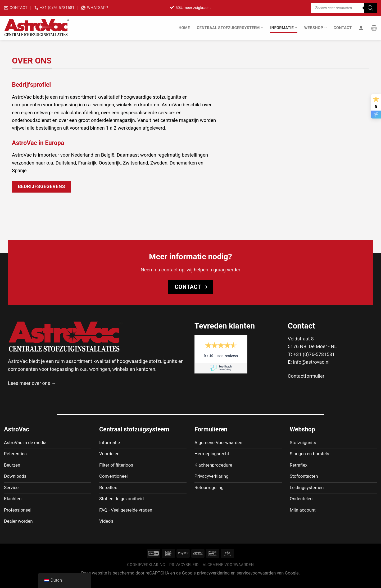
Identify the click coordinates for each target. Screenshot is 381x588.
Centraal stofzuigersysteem (230, 28)
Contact (343, 28)
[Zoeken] (370, 8)
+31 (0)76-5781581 (314, 354)
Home (184, 28)
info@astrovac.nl (311, 362)
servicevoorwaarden (256, 580)
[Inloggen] (361, 28)
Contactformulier (306, 376)
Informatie (284, 28)
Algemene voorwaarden (228, 572)
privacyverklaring (213, 580)
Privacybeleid (184, 572)
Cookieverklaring (146, 572)
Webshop (316, 28)
